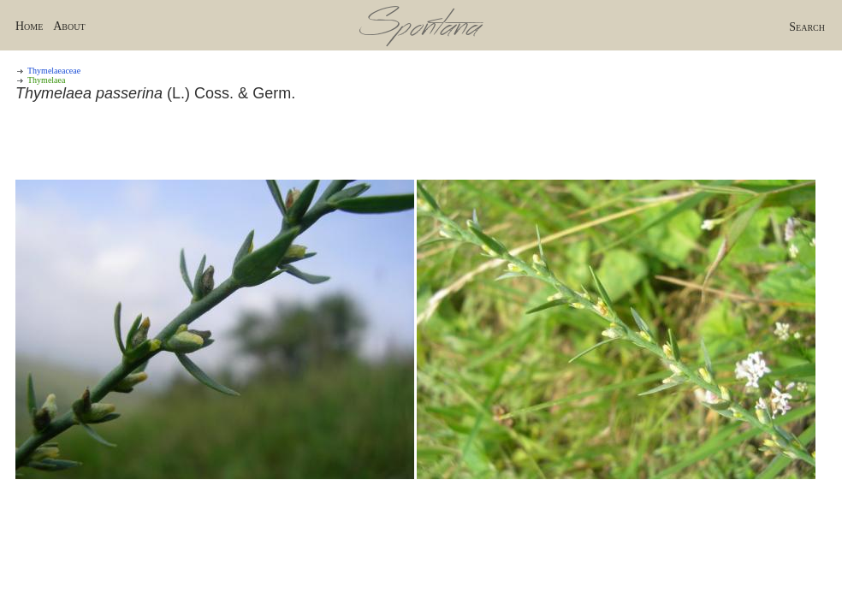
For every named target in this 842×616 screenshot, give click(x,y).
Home (29, 26)
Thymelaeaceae (54, 71)
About (69, 26)
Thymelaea (46, 80)
